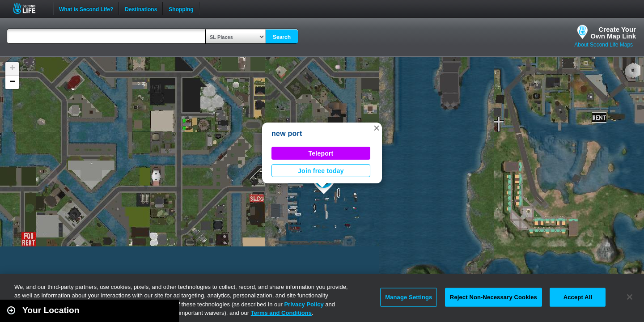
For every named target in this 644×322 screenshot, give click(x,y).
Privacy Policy (304, 304)
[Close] (630, 297)
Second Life (29, 8)
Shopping (181, 8)
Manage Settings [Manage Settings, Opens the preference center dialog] (409, 297)
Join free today (321, 171)
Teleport (321, 153)
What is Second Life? (86, 8)
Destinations (141, 8)
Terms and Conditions (281, 313)
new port (287, 133)
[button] (377, 128)
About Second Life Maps (604, 45)
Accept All (578, 297)
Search (282, 37)
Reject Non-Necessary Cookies (494, 297)
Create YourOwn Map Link (613, 33)
